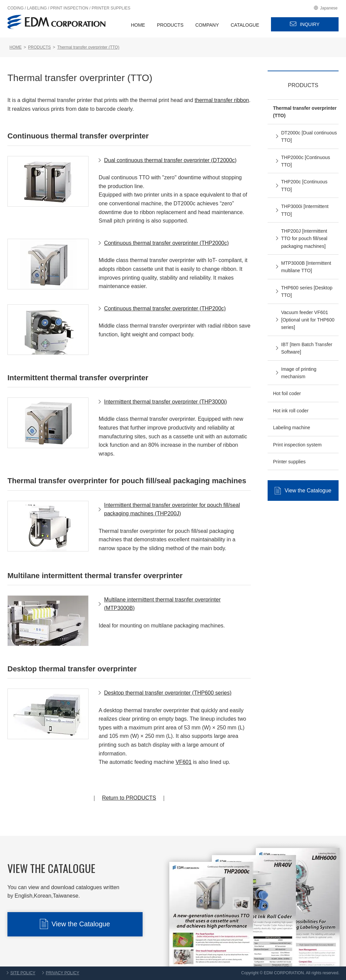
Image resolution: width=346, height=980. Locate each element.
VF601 (184, 762)
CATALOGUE (245, 25)
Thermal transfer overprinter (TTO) (305, 112)
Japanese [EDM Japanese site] (329, 8)
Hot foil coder (287, 393)
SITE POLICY (23, 973)
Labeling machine (292, 428)
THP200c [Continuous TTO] (304, 185)
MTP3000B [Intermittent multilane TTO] (306, 267)
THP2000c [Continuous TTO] (306, 161)
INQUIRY (310, 24)
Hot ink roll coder (291, 411)
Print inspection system (297, 445)
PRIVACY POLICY (63, 973)
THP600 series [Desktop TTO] (307, 291)
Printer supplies (289, 462)
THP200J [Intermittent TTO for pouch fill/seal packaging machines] (304, 239)
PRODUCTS (170, 25)
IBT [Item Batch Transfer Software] (307, 348)
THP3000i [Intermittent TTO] (305, 210)
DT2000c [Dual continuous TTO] (309, 136)
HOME (138, 25)
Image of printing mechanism (299, 373)
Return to (129, 798)
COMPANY (207, 25)
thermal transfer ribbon (222, 100)
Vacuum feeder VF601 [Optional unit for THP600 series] (308, 320)
